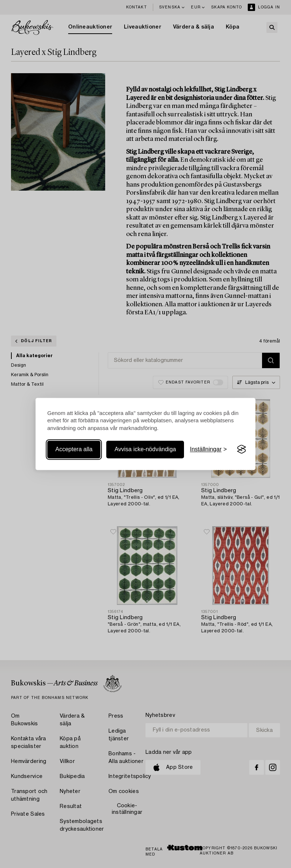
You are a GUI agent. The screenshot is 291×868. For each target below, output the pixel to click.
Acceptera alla (74, 449)
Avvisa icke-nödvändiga (145, 449)
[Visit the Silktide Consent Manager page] (242, 449)
